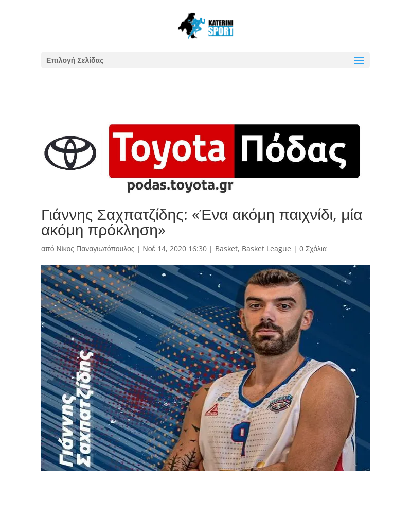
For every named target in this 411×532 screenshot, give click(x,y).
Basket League (266, 248)
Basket (226, 248)
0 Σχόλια (313, 248)
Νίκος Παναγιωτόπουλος (95, 248)
